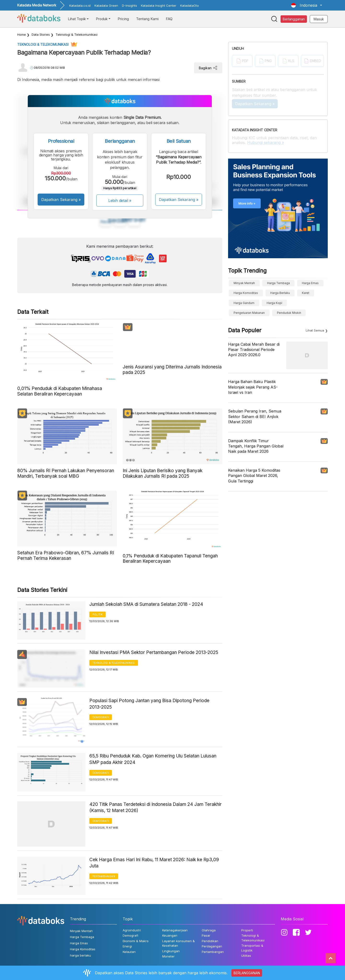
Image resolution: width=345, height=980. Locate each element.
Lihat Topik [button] (77, 19)
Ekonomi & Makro (136, 941)
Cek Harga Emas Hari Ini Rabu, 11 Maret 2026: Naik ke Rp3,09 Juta (154, 863)
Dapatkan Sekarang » (61, 200)
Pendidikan (210, 941)
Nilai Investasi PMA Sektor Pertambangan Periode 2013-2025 (154, 652)
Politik (98, 614)
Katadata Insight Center (159, 6)
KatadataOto (190, 6)
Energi (127, 946)
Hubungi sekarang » (265, 143)
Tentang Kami (147, 19)
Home (22, 34)
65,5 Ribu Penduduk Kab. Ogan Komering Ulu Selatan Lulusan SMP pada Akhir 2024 (153, 759)
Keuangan (170, 935)
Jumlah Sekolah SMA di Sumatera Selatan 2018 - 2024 (146, 604)
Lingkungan (171, 951)
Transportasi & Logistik (252, 948)
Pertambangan (104, 876)
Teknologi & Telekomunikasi (77, 34)
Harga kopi (274, 303)
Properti (247, 930)
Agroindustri (132, 930)
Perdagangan (212, 946)
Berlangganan (294, 19)
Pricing (123, 19)
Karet (306, 293)
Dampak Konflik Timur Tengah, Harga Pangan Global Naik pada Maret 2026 (256, 446)
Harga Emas (310, 283)
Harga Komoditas (246, 293)
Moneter (168, 956)
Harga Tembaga (279, 283)
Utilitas (246, 956)
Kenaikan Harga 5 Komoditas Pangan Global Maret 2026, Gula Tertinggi (254, 476)
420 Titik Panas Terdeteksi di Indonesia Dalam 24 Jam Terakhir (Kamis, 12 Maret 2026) (155, 808)
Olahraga (209, 930)
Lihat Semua (315, 330)
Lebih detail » (120, 201)
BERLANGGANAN (247, 973)
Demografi (101, 717)
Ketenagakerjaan (175, 930)
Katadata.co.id (80, 6)
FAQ (169, 19)
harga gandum (244, 303)
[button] (307, 5)
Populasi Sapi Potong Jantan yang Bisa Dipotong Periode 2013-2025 (149, 704)
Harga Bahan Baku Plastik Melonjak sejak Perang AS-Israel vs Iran (253, 387)
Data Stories (41, 34)
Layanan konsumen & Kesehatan (178, 943)
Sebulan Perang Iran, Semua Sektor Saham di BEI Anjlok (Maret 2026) (255, 416)
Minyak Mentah (244, 283)
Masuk (319, 19)
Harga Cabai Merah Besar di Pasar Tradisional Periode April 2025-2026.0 (254, 350)
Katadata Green (106, 6)
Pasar (206, 935)
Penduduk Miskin (289, 313)
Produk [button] (102, 19)
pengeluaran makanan (249, 313)
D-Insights (129, 6)
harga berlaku (280, 293)
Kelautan (129, 952)
